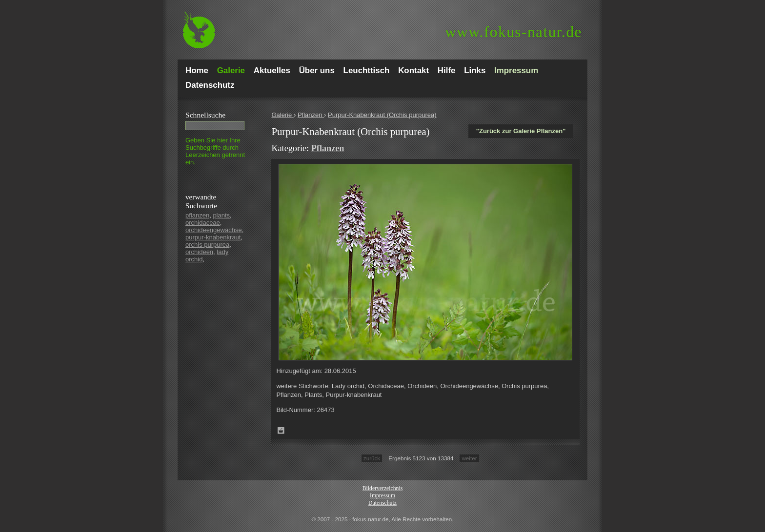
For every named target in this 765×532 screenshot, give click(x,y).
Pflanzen (311, 115)
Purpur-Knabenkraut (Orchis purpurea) (382, 115)
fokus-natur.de (513, 32)
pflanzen (197, 215)
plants (221, 215)
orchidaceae (203, 223)
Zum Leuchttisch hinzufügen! (281, 431)
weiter (469, 458)
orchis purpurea (207, 245)
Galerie (282, 115)
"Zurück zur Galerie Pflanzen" (521, 131)
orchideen (199, 252)
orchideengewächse (214, 230)
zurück (372, 458)
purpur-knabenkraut (213, 237)
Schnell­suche (205, 115)
